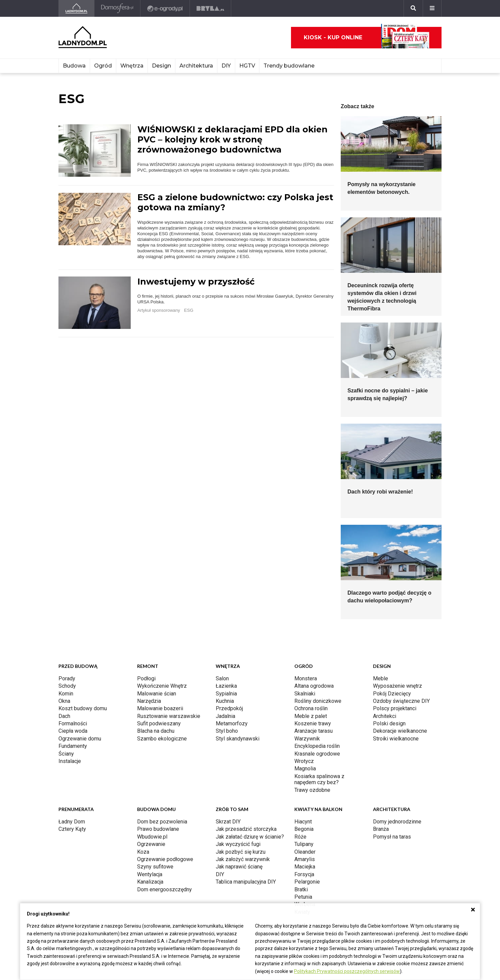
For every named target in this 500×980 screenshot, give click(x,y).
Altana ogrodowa (314, 686)
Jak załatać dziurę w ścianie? (250, 837)
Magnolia (305, 769)
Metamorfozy (232, 723)
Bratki (301, 889)
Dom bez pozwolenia (162, 822)
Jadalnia (225, 716)
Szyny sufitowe (155, 867)
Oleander (305, 852)
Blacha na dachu (156, 731)
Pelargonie (307, 882)
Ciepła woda (73, 731)
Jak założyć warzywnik (243, 859)
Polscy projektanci (395, 708)
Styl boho (227, 731)
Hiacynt (303, 822)
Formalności (73, 723)
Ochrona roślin (311, 708)
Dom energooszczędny (164, 889)
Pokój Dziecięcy (392, 694)
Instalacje (70, 761)
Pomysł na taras (392, 837)
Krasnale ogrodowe (317, 754)
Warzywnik (307, 739)
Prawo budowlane (158, 829)
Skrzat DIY (228, 822)
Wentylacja (150, 874)
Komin (66, 694)
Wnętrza (132, 66)
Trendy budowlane (289, 66)
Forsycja (304, 874)
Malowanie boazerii (160, 708)
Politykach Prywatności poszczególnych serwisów (347, 971)
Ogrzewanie (151, 844)
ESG (189, 310)
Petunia (303, 897)
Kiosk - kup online (367, 38)
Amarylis (305, 859)
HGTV (247, 66)
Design (161, 66)
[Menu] (432, 8)
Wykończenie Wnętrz (162, 686)
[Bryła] (211, 8)
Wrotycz (304, 761)
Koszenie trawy (313, 723)
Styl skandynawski (238, 739)
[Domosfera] (117, 8)
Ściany (66, 754)
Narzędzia (149, 701)
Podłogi (146, 678)
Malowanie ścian (157, 694)
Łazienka (226, 686)
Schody (67, 686)
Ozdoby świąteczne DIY (401, 701)
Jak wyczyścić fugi (238, 844)
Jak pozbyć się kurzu (241, 852)
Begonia (304, 829)
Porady (67, 678)
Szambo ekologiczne (162, 739)
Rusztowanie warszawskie (169, 716)
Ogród (103, 66)
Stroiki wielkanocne (396, 739)
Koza (143, 852)
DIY (226, 66)
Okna (64, 701)
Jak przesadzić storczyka (246, 829)
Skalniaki (305, 694)
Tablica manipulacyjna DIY (246, 882)
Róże (300, 837)
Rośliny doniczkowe (318, 701)
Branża (381, 829)
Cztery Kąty (72, 829)
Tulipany (304, 844)
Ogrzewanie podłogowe (165, 859)
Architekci (385, 716)
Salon (222, 678)
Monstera (306, 678)
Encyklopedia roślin (317, 746)
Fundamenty (73, 746)
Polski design (389, 723)
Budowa (74, 66)
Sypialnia (226, 694)
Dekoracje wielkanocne (400, 731)
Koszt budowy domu (83, 708)
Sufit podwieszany (159, 723)
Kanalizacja (150, 882)
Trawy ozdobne (312, 790)
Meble (381, 678)
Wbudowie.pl (152, 837)
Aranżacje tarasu (314, 731)
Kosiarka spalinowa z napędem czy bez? (319, 779)
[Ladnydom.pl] (76, 8)
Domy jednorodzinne (397, 822)
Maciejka (305, 867)
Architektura (196, 66)
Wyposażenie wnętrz (398, 686)
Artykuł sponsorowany (159, 310)
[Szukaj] (413, 8)
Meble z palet (311, 716)
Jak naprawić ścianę (239, 867)
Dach (64, 716)
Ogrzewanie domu (80, 739)
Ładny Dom (72, 822)
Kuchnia (225, 701)
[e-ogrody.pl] (165, 8)
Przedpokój (229, 708)
